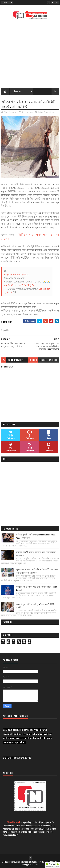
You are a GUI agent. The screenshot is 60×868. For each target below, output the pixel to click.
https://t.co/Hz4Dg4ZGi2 (17, 274)
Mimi (41, 112)
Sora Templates (52, 862)
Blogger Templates (31, 864)
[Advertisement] (30, 55)
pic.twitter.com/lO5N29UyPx (19, 285)
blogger (33, 360)
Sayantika (49, 112)
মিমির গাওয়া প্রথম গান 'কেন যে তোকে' (30, 237)
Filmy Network (13, 822)
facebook (53, 360)
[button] (53, 865)
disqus (43, 360)
